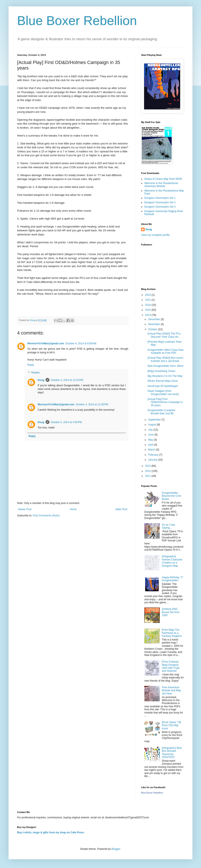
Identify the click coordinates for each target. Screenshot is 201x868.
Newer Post (25, 509)
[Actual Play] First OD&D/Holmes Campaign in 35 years (165, 402)
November (154, 324)
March (152, 450)
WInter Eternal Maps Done (163, 381)
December (154, 319)
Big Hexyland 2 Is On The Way (165, 376)
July (151, 430)
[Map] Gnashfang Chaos (161, 371)
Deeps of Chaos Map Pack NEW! (163, 179)
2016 (148, 305)
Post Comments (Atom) (46, 516)
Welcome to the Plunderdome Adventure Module (161, 185)
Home (73, 509)
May (151, 440)
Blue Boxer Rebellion (77, 21)
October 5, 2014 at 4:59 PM (66, 422)
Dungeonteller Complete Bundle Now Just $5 (161, 412)
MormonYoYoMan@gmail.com (46, 343)
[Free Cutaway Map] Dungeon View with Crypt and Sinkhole (171, 666)
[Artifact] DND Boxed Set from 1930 (171, 612)
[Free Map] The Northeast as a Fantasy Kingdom (172, 633)
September (155, 420)
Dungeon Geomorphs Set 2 (160, 202)
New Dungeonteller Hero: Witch (166, 366)
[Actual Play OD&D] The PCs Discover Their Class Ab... (164, 335)
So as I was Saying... (168, 526)
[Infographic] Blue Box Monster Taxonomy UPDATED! (172, 753)
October (153, 329)
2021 (148, 300)
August (153, 425)
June (151, 435)
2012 (148, 471)
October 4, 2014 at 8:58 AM (81, 343)
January (153, 460)
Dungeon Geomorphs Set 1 (160, 198)
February (154, 455)
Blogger (116, 849)
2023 (148, 295)
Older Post (121, 509)
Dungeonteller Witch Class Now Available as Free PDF (166, 351)
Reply (31, 365)
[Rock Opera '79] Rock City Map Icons (171, 725)
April (151, 445)
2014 (148, 315)
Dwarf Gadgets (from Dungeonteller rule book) (163, 392)
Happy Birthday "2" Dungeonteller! (173, 579)
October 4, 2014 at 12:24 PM (67, 380)
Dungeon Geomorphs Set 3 (160, 207)
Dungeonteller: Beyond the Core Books (171, 496)
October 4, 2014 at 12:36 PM (92, 404)
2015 (148, 310)
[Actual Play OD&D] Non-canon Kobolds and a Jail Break (165, 359)
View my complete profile (155, 235)
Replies (35, 373)
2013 (148, 466)
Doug (41, 380)
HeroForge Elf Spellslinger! (163, 386)
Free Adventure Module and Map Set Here (171, 690)
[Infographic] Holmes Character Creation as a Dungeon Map (172, 561)
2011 (148, 476)
